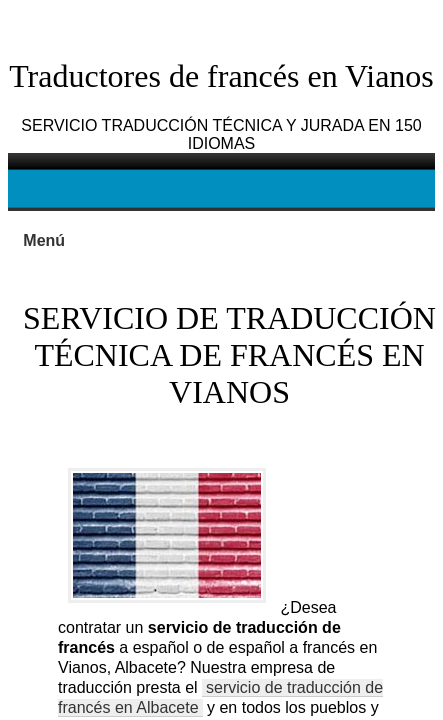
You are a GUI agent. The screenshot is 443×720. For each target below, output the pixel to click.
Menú (44, 240)
